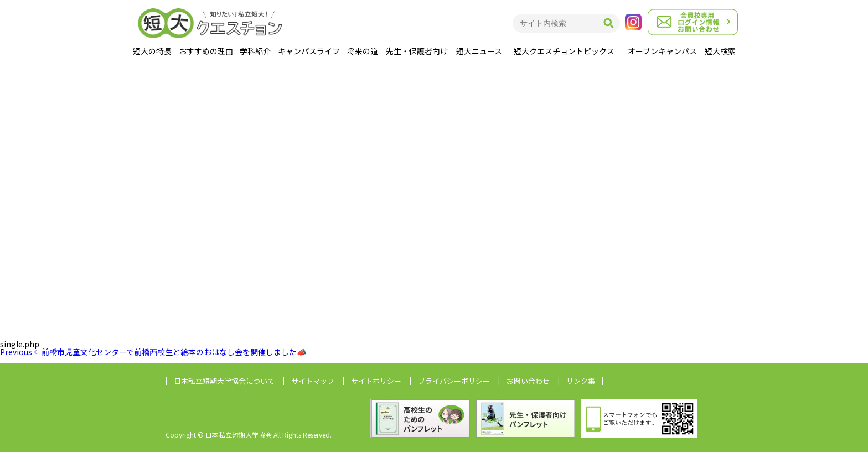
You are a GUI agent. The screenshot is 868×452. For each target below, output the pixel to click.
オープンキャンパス (662, 51)
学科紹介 (255, 51)
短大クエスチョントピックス (564, 51)
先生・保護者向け (417, 51)
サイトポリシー (376, 381)
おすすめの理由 (206, 51)
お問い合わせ (528, 381)
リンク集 (581, 381)
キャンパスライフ (309, 51)
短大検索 (720, 51)
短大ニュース (479, 51)
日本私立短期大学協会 (224, 381)
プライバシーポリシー (454, 381)
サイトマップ (313, 381)
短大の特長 (152, 51)
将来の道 (363, 51)
